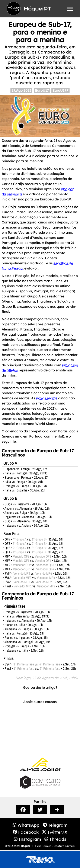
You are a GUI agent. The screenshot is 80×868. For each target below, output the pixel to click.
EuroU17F (60, 90)
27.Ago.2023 (21, 90)
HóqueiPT (27, 846)
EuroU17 (42, 90)
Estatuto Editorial (64, 846)
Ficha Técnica (43, 846)
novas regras (47, 398)
